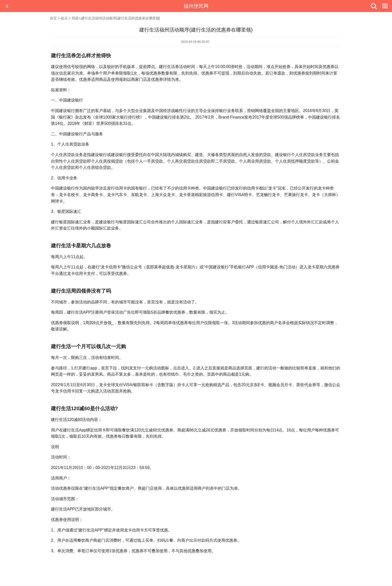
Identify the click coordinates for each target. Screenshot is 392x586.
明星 (75, 18)
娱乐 (64, 18)
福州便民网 (196, 6)
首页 (53, 18)
